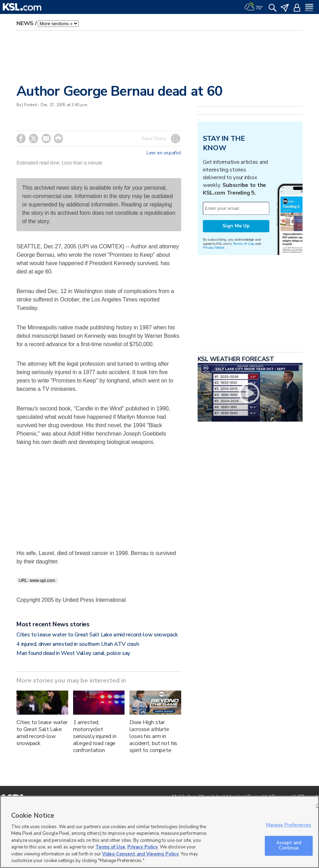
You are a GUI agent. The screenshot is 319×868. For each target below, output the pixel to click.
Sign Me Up (236, 226)
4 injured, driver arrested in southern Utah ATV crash (78, 644)
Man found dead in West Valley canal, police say (73, 653)
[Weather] (254, 7)
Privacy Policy (143, 847)
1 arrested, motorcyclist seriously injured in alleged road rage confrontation (95, 736)
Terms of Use (243, 244)
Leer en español (164, 153)
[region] (159, 832)
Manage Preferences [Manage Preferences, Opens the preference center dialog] (289, 825)
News (25, 23)
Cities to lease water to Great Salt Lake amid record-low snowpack (97, 635)
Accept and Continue (289, 846)
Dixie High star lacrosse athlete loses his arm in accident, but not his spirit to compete (153, 736)
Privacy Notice (214, 247)
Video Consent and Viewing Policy (140, 854)
